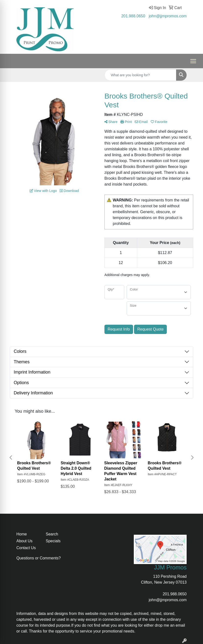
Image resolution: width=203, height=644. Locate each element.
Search (52, 534)
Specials (53, 541)
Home (22, 534)
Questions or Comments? (39, 558)
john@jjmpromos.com (168, 16)
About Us (24, 541)
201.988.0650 (133, 16)
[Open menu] (193, 61)
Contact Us (26, 548)
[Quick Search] (140, 75)
